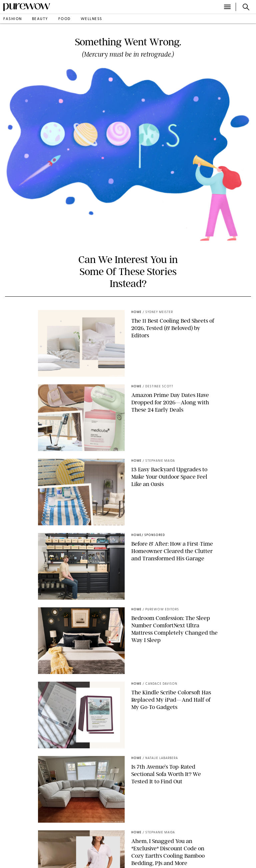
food (64, 19)
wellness (91, 19)
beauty (40, 19)
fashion (13, 19)
